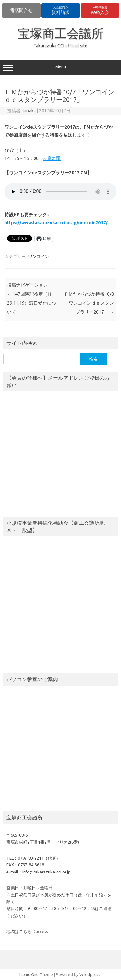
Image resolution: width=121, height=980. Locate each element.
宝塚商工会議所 (61, 33)
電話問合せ (21, 10)
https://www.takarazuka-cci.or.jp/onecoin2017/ (56, 223)
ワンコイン (39, 256)
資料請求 (61, 10)
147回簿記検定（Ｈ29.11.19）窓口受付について (32, 303)
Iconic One (29, 974)
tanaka (29, 111)
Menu (60, 68)
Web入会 (100, 10)
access (42, 931)
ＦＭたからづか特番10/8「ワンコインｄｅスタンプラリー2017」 (89, 303)
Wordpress (90, 974)
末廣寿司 (52, 158)
